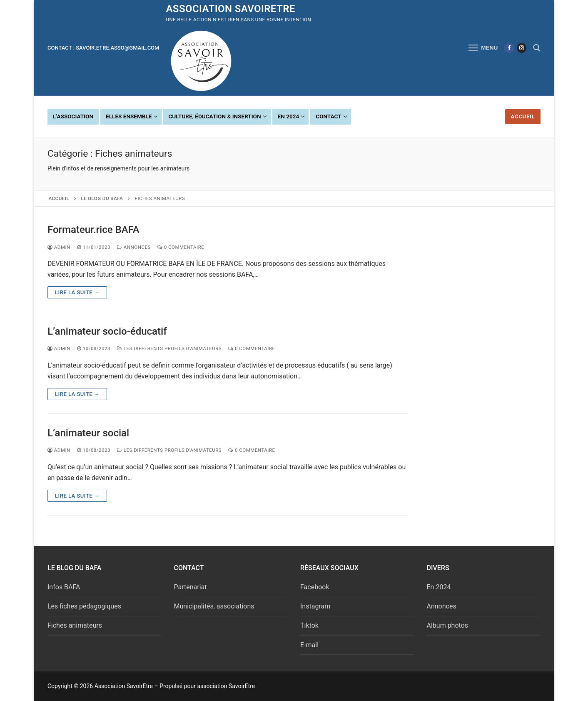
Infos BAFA (64, 587)
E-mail (309, 645)
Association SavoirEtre (230, 9)
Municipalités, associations (214, 606)
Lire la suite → (77, 292)
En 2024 (439, 587)
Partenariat (191, 587)
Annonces (134, 247)
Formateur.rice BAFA (93, 230)
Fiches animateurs (75, 625)
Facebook (315, 587)
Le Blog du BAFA (102, 198)
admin (59, 247)
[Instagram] (522, 48)
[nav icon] (483, 48)
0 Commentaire (181, 247)
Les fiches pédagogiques (84, 606)
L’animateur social (88, 433)
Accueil (523, 116)
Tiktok (309, 625)
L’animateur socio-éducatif (107, 331)
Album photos (448, 625)
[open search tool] (537, 48)
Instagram (315, 606)
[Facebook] (509, 48)
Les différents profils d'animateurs (169, 348)
